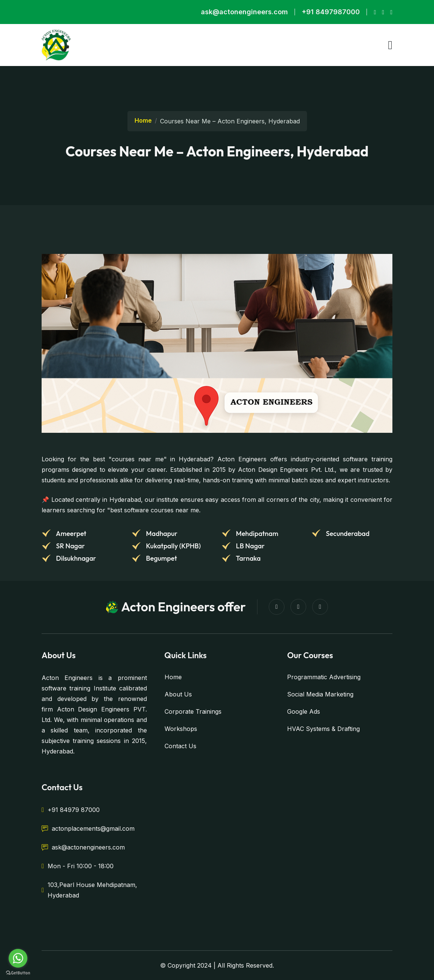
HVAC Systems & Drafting (323, 729)
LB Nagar (250, 546)
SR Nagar (70, 546)
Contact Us (180, 746)
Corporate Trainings (193, 711)
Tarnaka (248, 558)
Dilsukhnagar (75, 558)
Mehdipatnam (256, 534)
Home (143, 120)
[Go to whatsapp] (18, 958)
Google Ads (304, 711)
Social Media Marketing (320, 694)
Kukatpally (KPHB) (173, 546)
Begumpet (161, 558)
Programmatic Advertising (324, 677)
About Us (178, 694)
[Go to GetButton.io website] (18, 972)
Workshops (181, 729)
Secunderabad (347, 534)
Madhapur (161, 534)
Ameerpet (70, 534)
